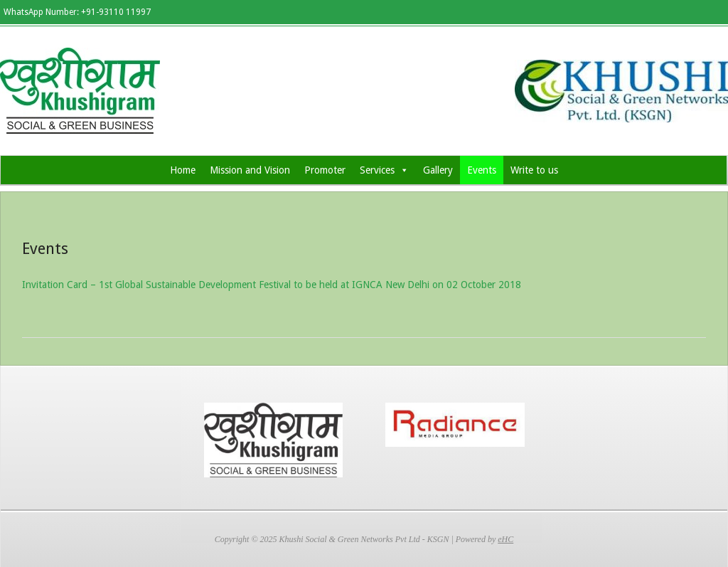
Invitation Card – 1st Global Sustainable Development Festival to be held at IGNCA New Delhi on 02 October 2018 (272, 285)
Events (482, 170)
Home (183, 170)
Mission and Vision (250, 170)
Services (384, 170)
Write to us (534, 170)
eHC (505, 539)
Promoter (325, 170)
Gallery (438, 170)
